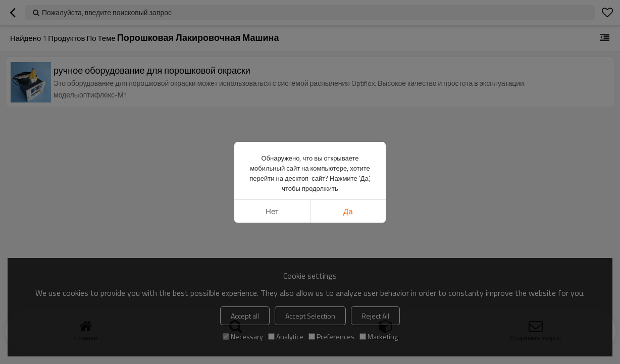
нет (272, 211)
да (348, 211)
